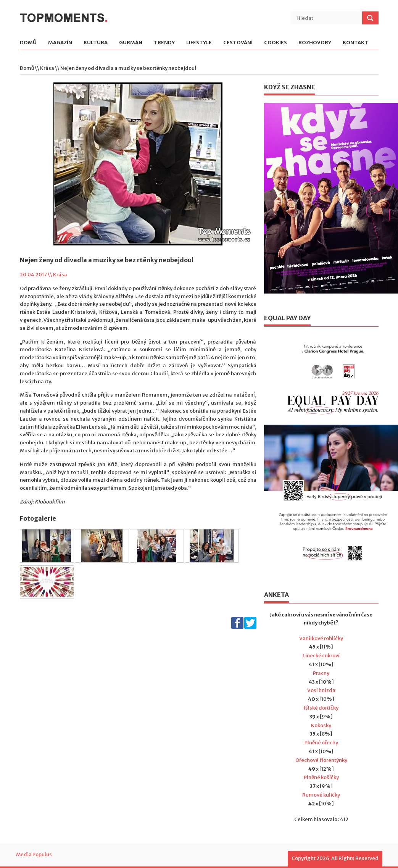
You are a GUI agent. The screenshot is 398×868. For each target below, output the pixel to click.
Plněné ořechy (321, 743)
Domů (28, 43)
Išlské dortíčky (321, 708)
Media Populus (34, 854)
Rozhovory (315, 43)
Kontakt (355, 43)
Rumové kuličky (321, 795)
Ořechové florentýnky (321, 760)
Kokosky (321, 725)
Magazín (60, 43)
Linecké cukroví (321, 656)
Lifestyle (199, 43)
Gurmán (131, 43)
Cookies (276, 43)
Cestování (238, 43)
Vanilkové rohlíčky (321, 638)
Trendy (164, 43)
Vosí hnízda (321, 690)
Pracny (321, 673)
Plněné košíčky (321, 777)
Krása (47, 68)
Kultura (96, 43)
